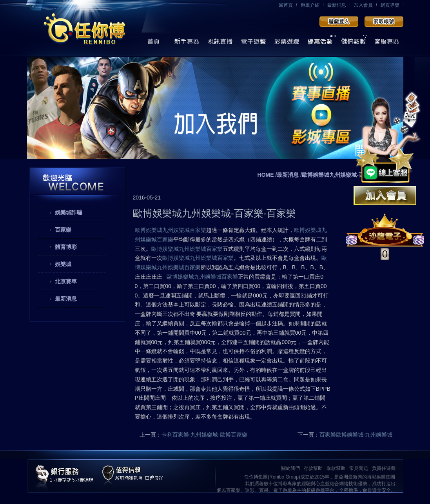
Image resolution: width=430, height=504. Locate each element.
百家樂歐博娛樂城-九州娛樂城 (356, 435)
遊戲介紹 (310, 5)
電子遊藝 (253, 44)
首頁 (153, 44)
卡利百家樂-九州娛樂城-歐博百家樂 (204, 435)
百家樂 (63, 230)
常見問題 (359, 468)
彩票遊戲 (287, 44)
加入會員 (363, 5)
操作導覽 (187, 44)
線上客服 (387, 44)
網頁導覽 (390, 5)
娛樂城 (63, 264)
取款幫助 (336, 468)
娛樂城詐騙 (69, 212)
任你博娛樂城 (85, 28)
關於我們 (290, 468)
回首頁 (286, 5)
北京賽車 (66, 281)
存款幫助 (313, 468)
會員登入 (339, 22)
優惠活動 (320, 44)
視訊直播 (220, 44)
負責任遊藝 (384, 468)
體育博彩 (66, 247)
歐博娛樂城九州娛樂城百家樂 (171, 230)
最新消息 (337, 5)
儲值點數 (353, 44)
